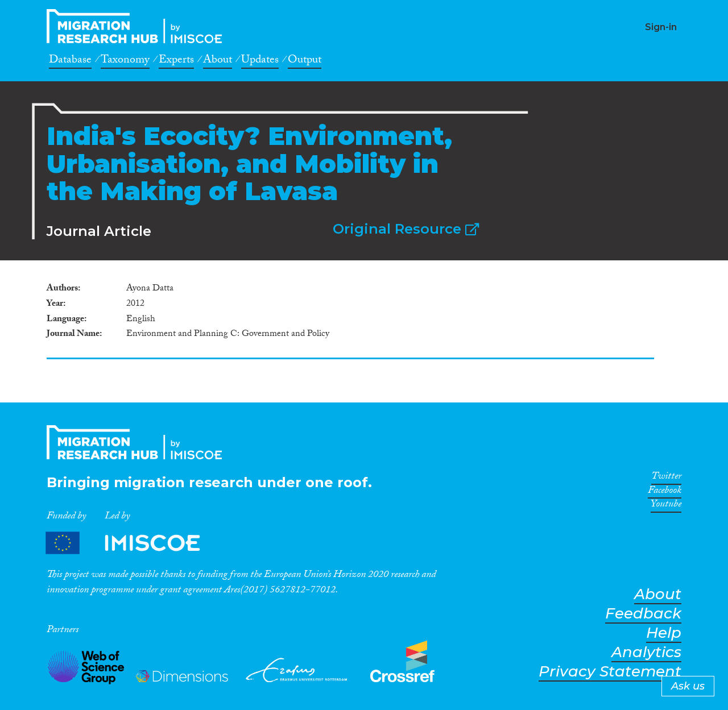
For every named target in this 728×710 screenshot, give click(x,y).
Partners (133, 543)
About (218, 61)
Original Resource (406, 229)
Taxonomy (125, 61)
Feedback (643, 614)
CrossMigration (138, 26)
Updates (260, 61)
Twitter (666, 478)
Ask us (688, 686)
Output (305, 61)
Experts (176, 61)
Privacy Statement (610, 672)
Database (70, 61)
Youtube (666, 506)
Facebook (665, 492)
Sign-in (661, 27)
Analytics (646, 652)
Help (664, 633)
